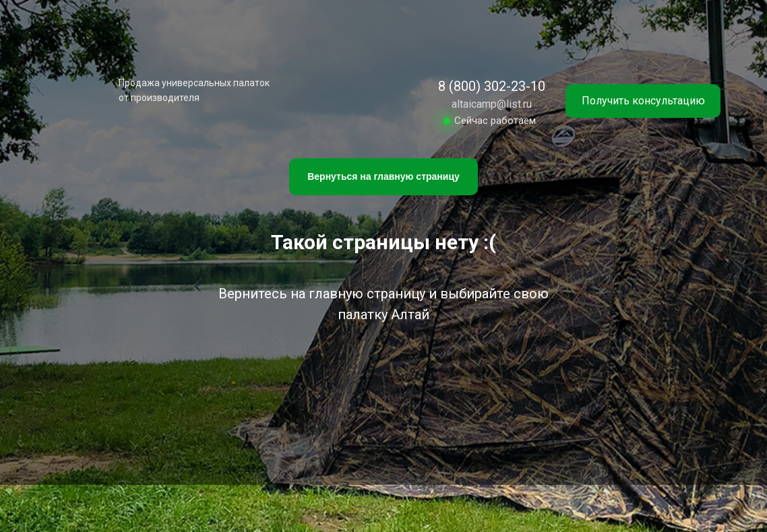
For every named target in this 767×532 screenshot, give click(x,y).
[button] (643, 101)
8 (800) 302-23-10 (492, 86)
